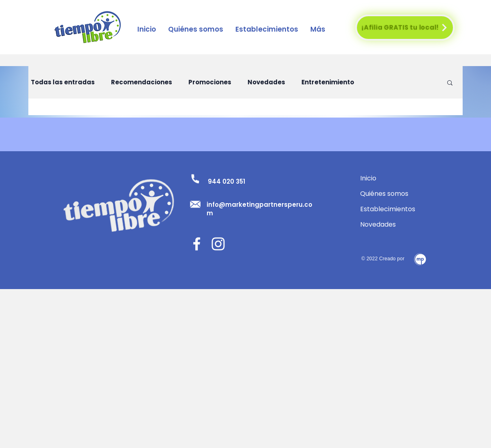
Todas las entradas (63, 82)
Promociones (210, 82)
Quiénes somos (384, 194)
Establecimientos (388, 209)
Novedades (266, 82)
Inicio (368, 178)
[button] (267, 29)
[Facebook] (197, 244)
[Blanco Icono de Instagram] (218, 244)
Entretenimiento (328, 82)
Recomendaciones (142, 82)
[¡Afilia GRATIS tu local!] (405, 28)
